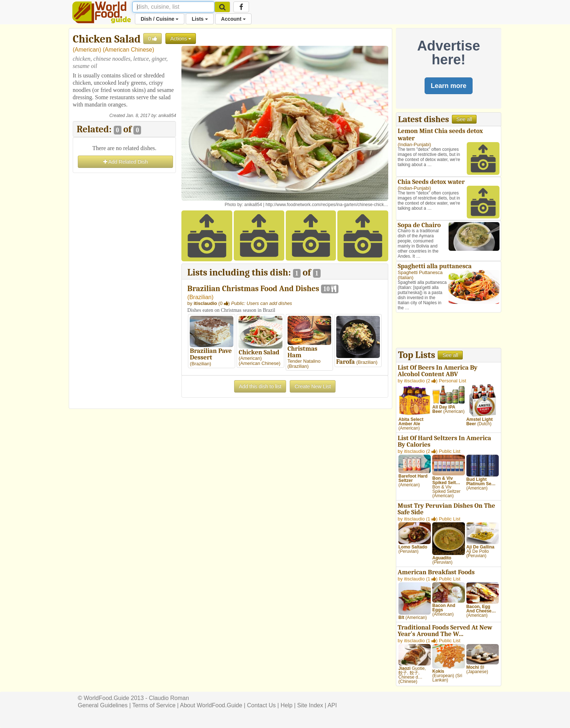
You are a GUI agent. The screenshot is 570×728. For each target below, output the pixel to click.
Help (287, 705)
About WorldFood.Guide (211, 705)
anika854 (167, 116)
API (332, 705)
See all (464, 119)
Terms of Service (154, 705)
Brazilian (200, 297)
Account (233, 19)
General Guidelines (103, 705)
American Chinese (129, 50)
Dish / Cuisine (160, 19)
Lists (200, 19)
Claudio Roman (169, 698)
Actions (181, 39)
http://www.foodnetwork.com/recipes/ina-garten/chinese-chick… (327, 205)
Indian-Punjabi (414, 144)
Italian (406, 277)
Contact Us (261, 705)
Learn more (449, 86)
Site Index (310, 705)
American (87, 50)
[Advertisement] (124, 284)
